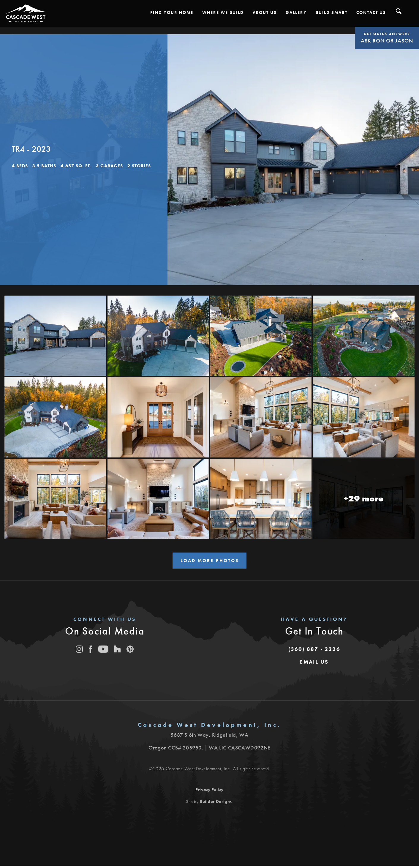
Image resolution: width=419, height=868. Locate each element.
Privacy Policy (209, 791)
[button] (172, 13)
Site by (209, 803)
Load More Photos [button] (210, 561)
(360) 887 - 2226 (314, 651)
